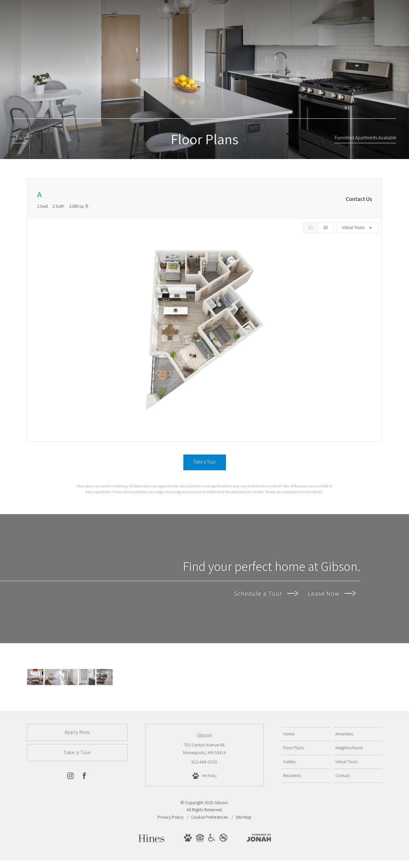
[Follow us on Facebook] (84, 777)
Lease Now (332, 594)
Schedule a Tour (266, 594)
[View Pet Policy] (204, 776)
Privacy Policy (170, 817)
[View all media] (358, 228)
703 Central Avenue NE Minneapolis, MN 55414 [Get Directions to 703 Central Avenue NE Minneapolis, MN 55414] (204, 749)
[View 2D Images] (310, 228)
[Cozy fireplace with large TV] (36, 677)
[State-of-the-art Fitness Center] (101, 677)
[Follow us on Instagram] (70, 777)
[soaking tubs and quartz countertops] (85, 677)
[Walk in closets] (68, 677)
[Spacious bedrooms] (52, 677)
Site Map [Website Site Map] (244, 817)
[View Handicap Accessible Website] (212, 839)
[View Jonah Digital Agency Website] (259, 839)
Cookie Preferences (210, 817)
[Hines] (151, 840)
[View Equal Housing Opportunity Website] (200, 839)
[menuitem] (306, 734)
